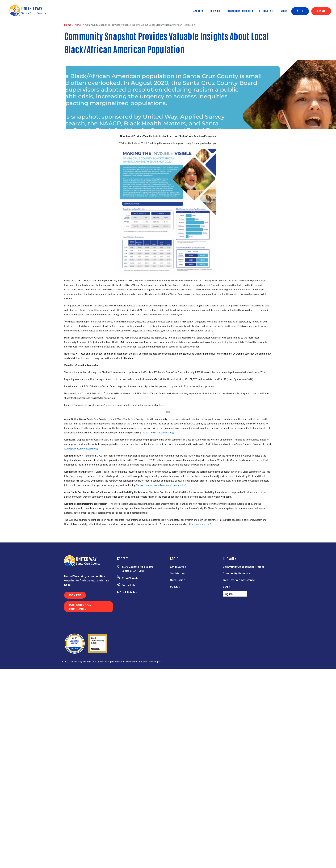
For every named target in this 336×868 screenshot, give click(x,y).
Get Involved (266, 11)
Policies (175, 586)
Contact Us (128, 585)
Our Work (215, 11)
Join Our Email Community (80, 607)
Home (19, 15)
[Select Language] (235, 594)
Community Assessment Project (243, 567)
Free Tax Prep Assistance (239, 580)
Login (226, 586)
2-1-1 (300, 11)
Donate (321, 11)
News (29, 15)
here (161, 405)
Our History (177, 573)
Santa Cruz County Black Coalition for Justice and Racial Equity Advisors (229, 281)
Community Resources (240, 11)
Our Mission (178, 580)
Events (283, 11)
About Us (198, 11)
